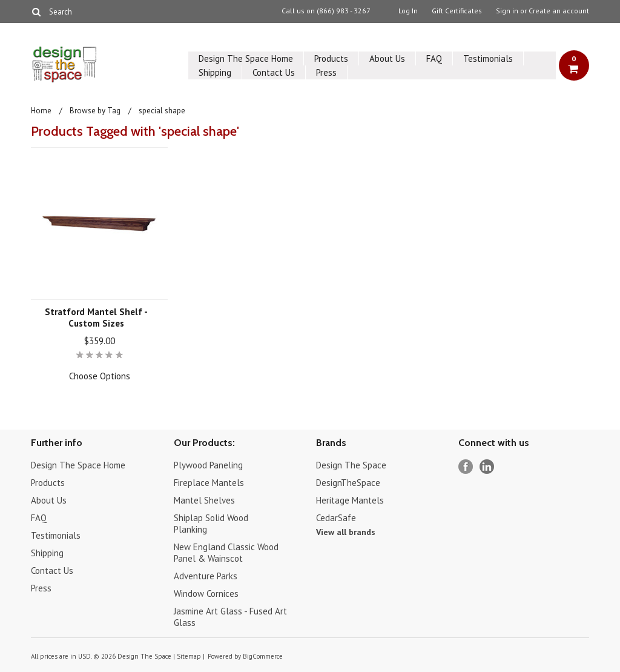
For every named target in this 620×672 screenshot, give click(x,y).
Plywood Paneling (208, 465)
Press (326, 72)
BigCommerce (263, 656)
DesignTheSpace (348, 483)
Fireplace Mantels (209, 483)
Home (41, 111)
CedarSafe (336, 518)
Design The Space (351, 465)
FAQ (434, 58)
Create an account (559, 11)
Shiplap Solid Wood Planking (211, 524)
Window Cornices (206, 594)
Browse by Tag (95, 111)
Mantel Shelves (204, 500)
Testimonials (488, 58)
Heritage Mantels (350, 500)
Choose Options (100, 376)
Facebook (466, 467)
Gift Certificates (457, 11)
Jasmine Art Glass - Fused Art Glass (230, 617)
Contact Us (274, 72)
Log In (408, 11)
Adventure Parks (206, 576)
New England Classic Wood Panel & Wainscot (226, 553)
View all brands (346, 532)
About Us (387, 58)
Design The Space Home (246, 58)
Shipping (215, 72)
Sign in (507, 11)
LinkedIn (487, 467)
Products (331, 58)
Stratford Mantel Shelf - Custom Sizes (96, 318)
